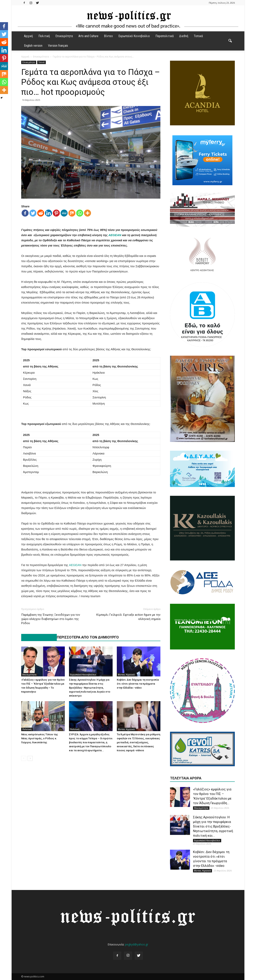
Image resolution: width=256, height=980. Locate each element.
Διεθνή (184, 36)
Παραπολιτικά (164, 36)
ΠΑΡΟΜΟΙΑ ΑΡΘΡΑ (37, 637)
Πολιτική (44, 36)
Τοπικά (198, 36)
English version (33, 46)
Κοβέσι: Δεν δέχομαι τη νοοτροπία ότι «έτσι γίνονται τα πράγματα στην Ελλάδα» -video (138, 684)
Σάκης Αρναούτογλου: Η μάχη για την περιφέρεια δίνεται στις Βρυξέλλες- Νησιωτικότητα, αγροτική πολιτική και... (213, 826)
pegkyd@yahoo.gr (137, 944)
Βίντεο (108, 36)
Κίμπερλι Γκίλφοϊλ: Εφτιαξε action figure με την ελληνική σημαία (128, 617)
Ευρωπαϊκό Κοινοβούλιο (134, 36)
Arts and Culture (88, 36)
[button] (230, 41)
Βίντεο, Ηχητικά (126, 675)
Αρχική (28, 36)
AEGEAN (115, 235)
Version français (58, 46)
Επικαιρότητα (64, 36)
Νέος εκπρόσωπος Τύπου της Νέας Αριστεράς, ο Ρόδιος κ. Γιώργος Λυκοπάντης (40, 738)
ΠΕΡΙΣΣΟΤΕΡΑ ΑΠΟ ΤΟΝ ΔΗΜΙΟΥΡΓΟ (88, 637)
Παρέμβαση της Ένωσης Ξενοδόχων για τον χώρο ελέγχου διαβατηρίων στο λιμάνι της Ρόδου (51, 619)
